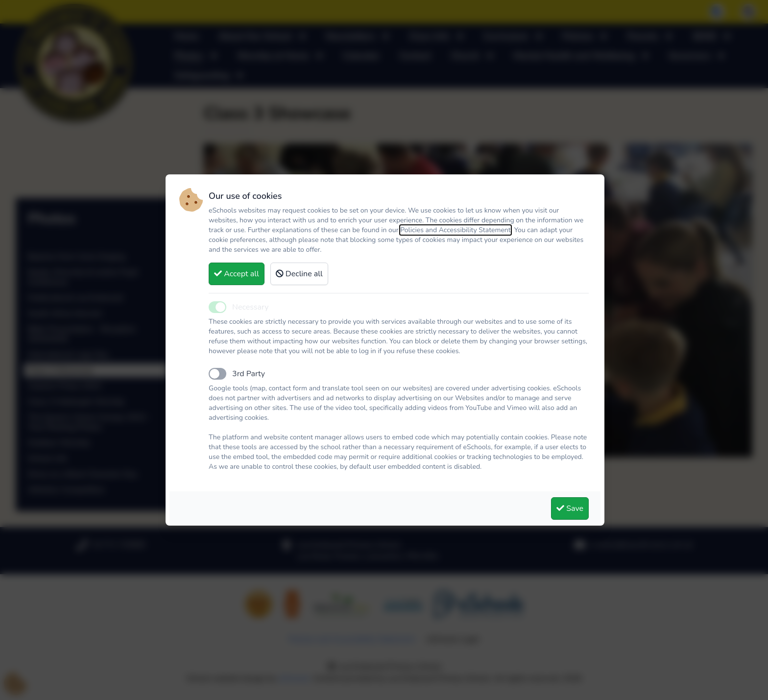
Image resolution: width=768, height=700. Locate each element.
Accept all (237, 274)
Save (570, 508)
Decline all (299, 274)
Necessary (250, 307)
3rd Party (249, 374)
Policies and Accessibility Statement (456, 230)
